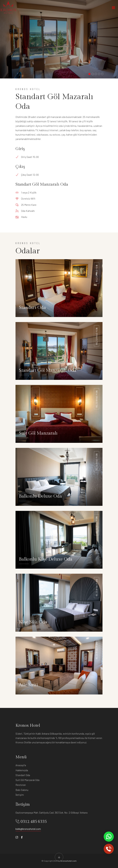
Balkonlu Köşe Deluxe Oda (46, 559)
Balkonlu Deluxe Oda (40, 496)
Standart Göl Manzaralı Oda (48, 370)
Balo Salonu (22, 790)
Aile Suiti (28, 685)
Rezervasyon (97, 273)
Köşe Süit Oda (33, 622)
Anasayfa (21, 765)
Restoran (21, 785)
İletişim (20, 795)
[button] (89, 74)
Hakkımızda (22, 770)
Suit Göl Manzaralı (38, 433)
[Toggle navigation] (113, 8)
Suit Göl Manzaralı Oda (27, 780)
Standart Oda (32, 308)
